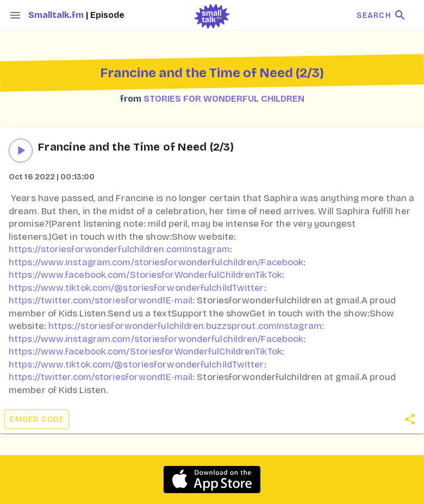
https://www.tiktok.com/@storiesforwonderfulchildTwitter (136, 288)
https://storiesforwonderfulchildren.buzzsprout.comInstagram (185, 326)
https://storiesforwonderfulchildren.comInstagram (119, 249)
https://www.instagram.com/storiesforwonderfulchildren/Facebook (156, 262)
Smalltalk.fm (57, 15)
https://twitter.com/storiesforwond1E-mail (101, 300)
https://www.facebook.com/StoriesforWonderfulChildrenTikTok (145, 275)
